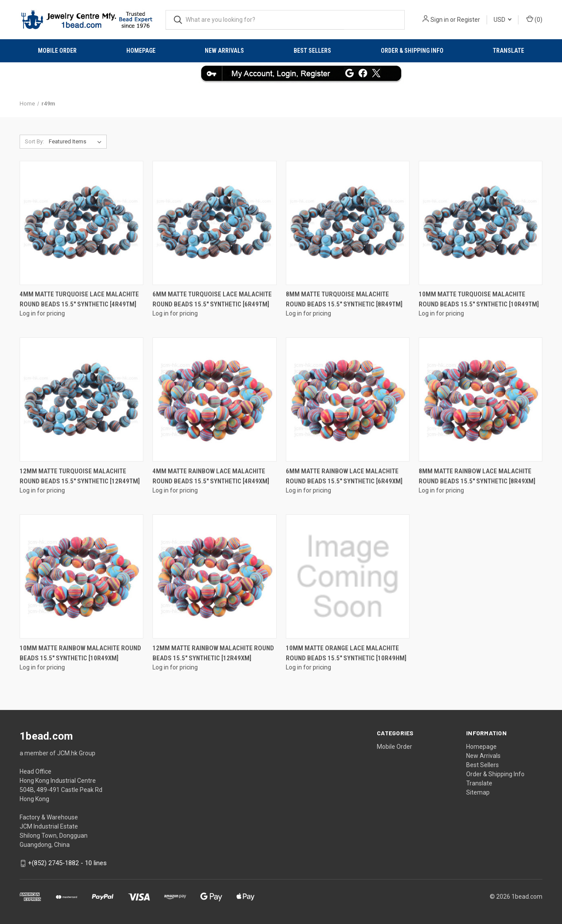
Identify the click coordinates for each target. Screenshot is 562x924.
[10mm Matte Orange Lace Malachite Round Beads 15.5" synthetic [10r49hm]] (348, 576)
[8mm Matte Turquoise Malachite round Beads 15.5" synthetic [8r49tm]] (348, 223)
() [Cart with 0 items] (534, 19)
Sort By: (34, 141)
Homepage (141, 51)
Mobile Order (57, 51)
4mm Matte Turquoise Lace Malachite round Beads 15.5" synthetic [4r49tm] (79, 299)
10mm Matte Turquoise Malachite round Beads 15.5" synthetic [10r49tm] (479, 299)
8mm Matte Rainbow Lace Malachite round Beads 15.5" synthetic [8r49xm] (477, 476)
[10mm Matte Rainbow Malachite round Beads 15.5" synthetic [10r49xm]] (81, 576)
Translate (508, 51)
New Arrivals (224, 51)
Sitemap (478, 792)
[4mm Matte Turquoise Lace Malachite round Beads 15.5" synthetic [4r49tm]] (81, 223)
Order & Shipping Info (412, 51)
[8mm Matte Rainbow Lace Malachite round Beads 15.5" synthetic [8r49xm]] (481, 399)
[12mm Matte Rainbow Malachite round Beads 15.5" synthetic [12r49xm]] (214, 576)
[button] (281, 73)
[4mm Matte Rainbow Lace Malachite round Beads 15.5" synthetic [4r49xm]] (214, 399)
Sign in (440, 20)
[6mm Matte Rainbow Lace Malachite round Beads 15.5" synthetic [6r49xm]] (348, 399)
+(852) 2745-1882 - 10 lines (67, 863)
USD (503, 20)
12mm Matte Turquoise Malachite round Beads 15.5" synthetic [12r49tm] (80, 476)
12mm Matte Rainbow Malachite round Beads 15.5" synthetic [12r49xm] (213, 653)
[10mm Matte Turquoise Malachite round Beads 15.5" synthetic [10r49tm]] (481, 223)
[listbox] (77, 142)
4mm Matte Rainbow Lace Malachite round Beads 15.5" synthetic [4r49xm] (211, 476)
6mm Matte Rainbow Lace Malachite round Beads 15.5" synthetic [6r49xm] (344, 476)
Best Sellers (312, 51)
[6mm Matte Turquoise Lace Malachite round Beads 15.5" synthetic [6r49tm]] (214, 223)
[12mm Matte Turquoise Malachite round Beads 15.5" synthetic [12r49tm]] (81, 399)
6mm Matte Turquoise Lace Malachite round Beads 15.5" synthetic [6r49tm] (212, 299)
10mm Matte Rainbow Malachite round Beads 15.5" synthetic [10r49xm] (80, 653)
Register (469, 20)
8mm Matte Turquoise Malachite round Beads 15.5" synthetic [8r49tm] (344, 299)
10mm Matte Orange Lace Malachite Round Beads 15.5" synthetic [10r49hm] (346, 653)
